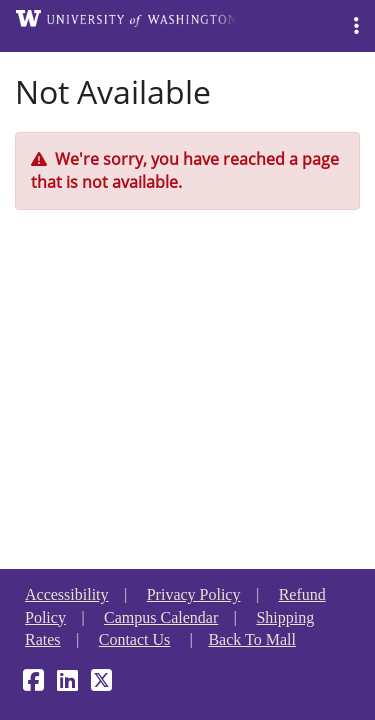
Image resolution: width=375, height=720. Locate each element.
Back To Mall (251, 639)
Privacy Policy (194, 594)
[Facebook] (33, 683)
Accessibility (67, 594)
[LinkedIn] (67, 683)
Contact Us (135, 639)
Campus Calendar (161, 617)
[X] (101, 683)
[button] (356, 25)
